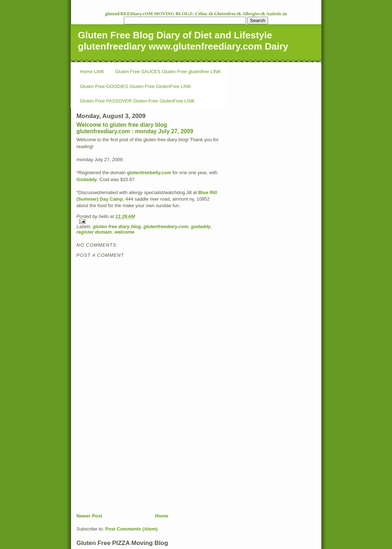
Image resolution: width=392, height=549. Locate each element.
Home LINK (92, 72)
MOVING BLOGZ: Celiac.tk (184, 14)
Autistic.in (277, 14)
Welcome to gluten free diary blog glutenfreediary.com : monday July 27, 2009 (135, 128)
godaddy (201, 227)
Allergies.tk (254, 14)
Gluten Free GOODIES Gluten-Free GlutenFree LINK (136, 86)
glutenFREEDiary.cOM (130, 14)
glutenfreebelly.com (149, 173)
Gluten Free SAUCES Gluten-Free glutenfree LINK (168, 72)
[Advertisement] (131, 462)
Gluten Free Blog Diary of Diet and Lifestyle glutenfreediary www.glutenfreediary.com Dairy (183, 41)
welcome (124, 232)
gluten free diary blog (117, 227)
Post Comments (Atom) (132, 529)
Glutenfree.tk (228, 14)
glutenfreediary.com (166, 227)
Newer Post (89, 516)
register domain (94, 232)
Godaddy (87, 179)
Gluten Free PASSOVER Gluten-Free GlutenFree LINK (137, 101)
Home (162, 516)
